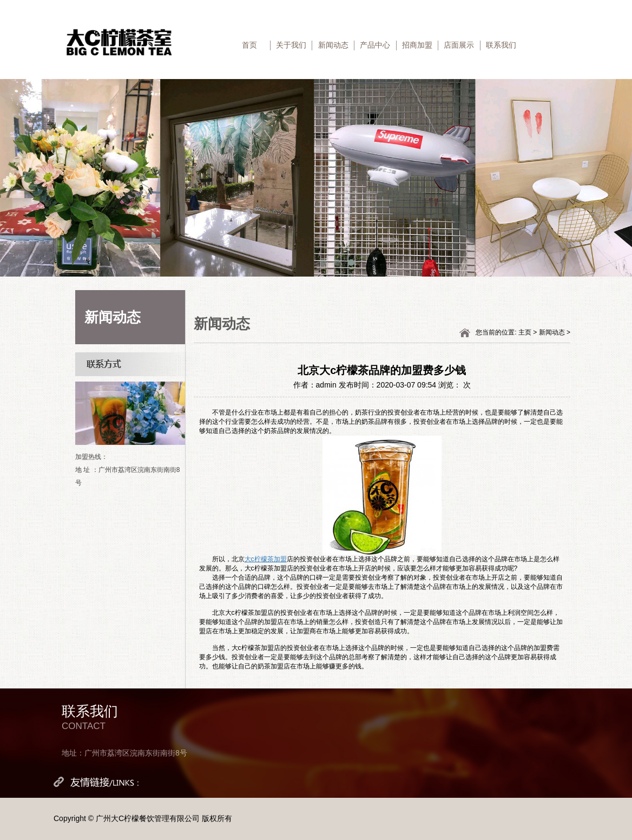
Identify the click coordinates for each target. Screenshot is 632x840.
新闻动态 (333, 45)
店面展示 (459, 45)
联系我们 (501, 45)
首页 (249, 45)
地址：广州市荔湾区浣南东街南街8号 (124, 753)
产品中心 (375, 45)
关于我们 (291, 45)
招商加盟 (417, 45)
